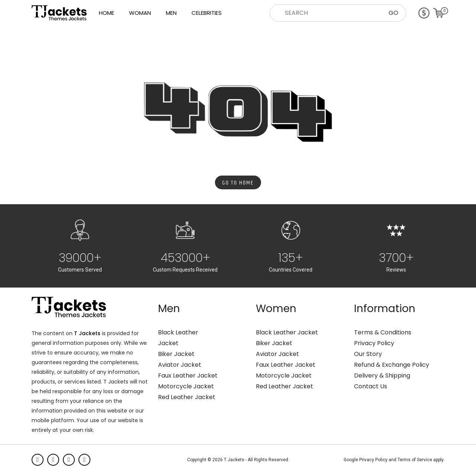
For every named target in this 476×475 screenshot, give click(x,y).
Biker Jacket (176, 354)
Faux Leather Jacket (188, 376)
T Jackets (87, 333)
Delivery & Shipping (382, 376)
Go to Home (238, 183)
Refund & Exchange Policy (392, 365)
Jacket (168, 343)
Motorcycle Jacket (186, 386)
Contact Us (371, 386)
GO (393, 13)
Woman (140, 13)
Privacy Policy (374, 343)
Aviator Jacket (180, 365)
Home (107, 13)
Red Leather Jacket (187, 397)
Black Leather (178, 333)
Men (171, 13)
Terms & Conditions (383, 333)
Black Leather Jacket (287, 333)
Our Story (368, 354)
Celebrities (207, 13)
